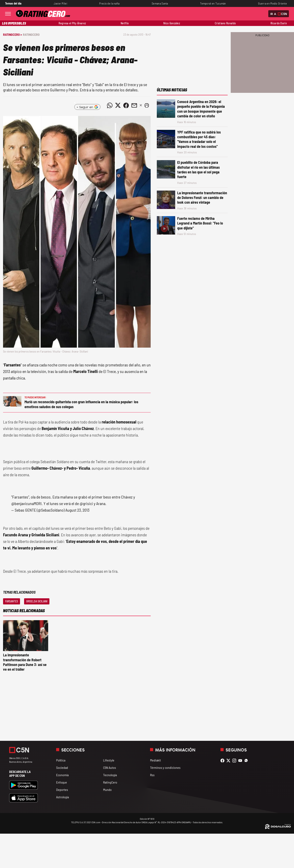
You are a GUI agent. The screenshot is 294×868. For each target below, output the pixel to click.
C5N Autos (110, 768)
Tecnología (110, 775)
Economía (62, 775)
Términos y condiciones (165, 768)
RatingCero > (12, 34)
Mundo (107, 790)
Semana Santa (160, 3)
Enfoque (62, 782)
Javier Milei (60, 3)
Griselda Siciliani (37, 601)
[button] (147, 105)
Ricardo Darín (279, 23)
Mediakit (155, 760)
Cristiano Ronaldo (225, 23)
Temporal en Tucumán (213, 3)
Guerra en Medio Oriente (272, 3)
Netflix (125, 23)
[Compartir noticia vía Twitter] (118, 105)
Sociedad (62, 768)
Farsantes (12, 601)
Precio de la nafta (109, 3)
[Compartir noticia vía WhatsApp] (110, 105)
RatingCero (31, 34)
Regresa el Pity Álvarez (72, 23)
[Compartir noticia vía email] (134, 105)
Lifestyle (109, 760)
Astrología (62, 797)
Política (61, 760)
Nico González (172, 23)
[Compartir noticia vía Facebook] (126, 105)
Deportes (62, 790)
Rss (152, 775)
